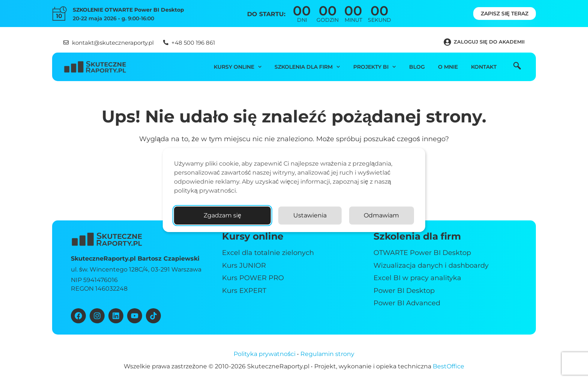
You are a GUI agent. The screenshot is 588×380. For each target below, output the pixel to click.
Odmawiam (381, 215)
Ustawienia (310, 215)
